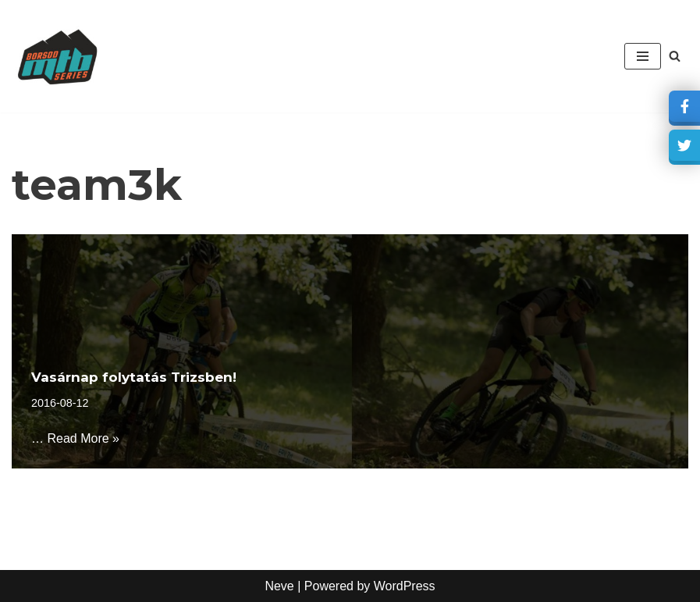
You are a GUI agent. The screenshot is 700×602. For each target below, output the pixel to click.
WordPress (405, 586)
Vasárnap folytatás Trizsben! (134, 377)
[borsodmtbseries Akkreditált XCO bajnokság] (59, 56)
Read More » (83, 438)
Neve (279, 586)
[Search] (675, 56)
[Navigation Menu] (643, 56)
